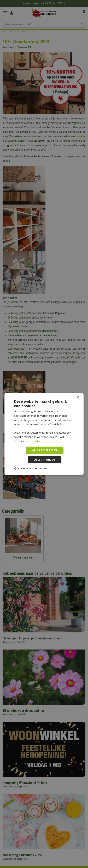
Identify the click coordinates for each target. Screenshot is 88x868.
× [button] (78, 397)
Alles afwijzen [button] (45, 460)
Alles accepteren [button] (45, 450)
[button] (30, 468)
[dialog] (44, 434)
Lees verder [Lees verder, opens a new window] (33, 441)
